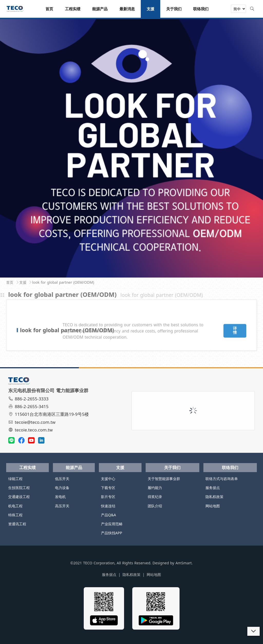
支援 (120, 467)
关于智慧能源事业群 (164, 479)
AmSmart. (184, 563)
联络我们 (230, 467)
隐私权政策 (214, 497)
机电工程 (15, 506)
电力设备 (62, 488)
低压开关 (62, 479)
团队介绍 (155, 506)
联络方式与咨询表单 (222, 479)
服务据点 (213, 488)
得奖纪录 (155, 497)
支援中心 (108, 479)
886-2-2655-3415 (29, 406)
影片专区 (108, 497)
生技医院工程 (19, 488)
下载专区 (108, 488)
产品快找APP (112, 533)
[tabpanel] (131, 146)
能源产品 (74, 467)
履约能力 (155, 488)
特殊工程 (15, 515)
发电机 (60, 497)
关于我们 (172, 467)
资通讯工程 (17, 524)
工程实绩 (27, 467)
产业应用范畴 (112, 524)
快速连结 (108, 506)
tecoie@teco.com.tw (32, 422)
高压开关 (62, 506)
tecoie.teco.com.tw (31, 430)
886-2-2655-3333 (29, 399)
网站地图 (213, 506)
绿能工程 (15, 479)
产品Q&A (109, 515)
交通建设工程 (19, 497)
